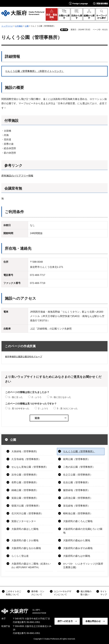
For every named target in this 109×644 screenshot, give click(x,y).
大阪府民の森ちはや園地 (77, 556)
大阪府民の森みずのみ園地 (78, 548)
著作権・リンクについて (38, 593)
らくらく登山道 (20, 556)
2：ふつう (37, 397)
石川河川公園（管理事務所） (27, 513)
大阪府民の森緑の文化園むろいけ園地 (83, 531)
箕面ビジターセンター (24, 521)
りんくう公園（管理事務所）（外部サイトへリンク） (35, 71)
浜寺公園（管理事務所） (25, 475)
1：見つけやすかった (19, 408)
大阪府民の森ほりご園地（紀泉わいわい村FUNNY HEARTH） (31, 566)
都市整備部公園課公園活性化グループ (24, 357)
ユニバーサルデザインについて (63, 593)
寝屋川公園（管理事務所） (26, 506)
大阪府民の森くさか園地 (25, 540)
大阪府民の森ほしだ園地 (25, 529)
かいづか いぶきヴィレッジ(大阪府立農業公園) (83, 566)
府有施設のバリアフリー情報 (17, 176)
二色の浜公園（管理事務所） (79, 467)
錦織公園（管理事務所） (25, 490)
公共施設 (19, 26)
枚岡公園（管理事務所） (77, 459)
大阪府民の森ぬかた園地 (77, 540)
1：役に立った (16, 397)
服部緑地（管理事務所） (77, 490)
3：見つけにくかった (67, 408)
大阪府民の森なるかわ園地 (26, 548)
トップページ (7, 26)
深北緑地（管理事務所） (77, 506)
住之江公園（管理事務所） (78, 475)
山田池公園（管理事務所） (78, 498)
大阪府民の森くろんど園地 (78, 521)
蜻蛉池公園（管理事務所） (78, 513)
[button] (78, 3)
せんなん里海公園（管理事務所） (30, 467)
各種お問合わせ (93, 621)
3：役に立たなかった (61, 397)
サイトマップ (104, 593)
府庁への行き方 (65, 621)
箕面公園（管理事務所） (25, 498)
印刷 (66, 30)
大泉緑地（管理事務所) (24, 451)
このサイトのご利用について (13, 593)
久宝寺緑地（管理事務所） (26, 459)
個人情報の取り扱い (86, 593)
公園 (27, 26)
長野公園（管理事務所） (25, 482)
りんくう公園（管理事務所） (79, 451)
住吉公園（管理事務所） (77, 482)
